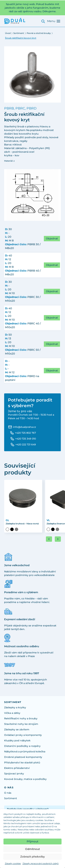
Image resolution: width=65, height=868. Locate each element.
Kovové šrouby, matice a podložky (25, 779)
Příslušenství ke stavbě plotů (22, 763)
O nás (8, 793)
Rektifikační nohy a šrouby (21, 718)
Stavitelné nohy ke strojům (21, 724)
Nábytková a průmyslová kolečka (25, 751)
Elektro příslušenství (17, 768)
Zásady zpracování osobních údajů (41, 863)
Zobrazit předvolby (32, 857)
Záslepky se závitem (17, 729)
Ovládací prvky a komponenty (23, 735)
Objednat (52, 239)
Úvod (8, 33)
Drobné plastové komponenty (23, 757)
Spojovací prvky (14, 774)
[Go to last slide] (49, 539)
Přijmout (32, 841)
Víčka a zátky (12, 713)
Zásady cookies (13, 863)
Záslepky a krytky (15, 707)
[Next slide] (58, 539)
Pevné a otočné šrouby (39, 33)
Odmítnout (32, 849)
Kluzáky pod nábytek (17, 740)
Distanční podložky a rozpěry (22, 746)
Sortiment (19, 33)
